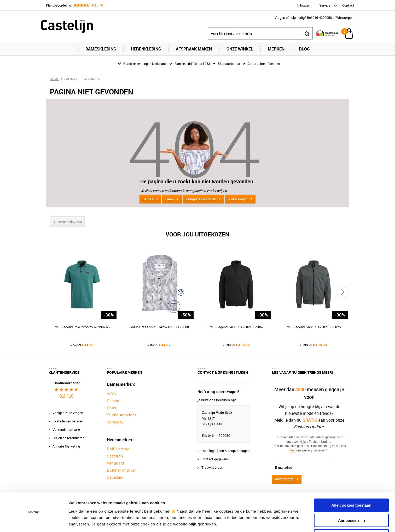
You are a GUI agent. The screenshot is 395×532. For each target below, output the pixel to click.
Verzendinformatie (66, 429)
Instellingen (80, 522)
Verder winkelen (70, 222)
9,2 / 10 (66, 396)
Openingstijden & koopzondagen (225, 451)
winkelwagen (238, 199)
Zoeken (307, 34)
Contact (348, 5)
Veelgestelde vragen (201, 199)
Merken (276, 49)
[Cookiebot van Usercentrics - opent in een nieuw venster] (34, 522)
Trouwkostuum (213, 467)
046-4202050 (322, 18)
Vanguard (115, 463)
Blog (304, 49)
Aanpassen (352, 503)
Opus (112, 408)
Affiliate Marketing (66, 446)
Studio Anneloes (122, 415)
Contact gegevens (215, 459)
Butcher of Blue (121, 470)
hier (293, 450)
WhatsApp (344, 18)
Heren (169, 199)
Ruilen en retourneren (68, 438)
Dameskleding (101, 49)
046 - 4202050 (219, 435)
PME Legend (118, 449)
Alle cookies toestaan (351, 488)
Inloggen (304, 5)
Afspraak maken (194, 49)
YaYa (111, 394)
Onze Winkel (240, 49)
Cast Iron (115, 456)
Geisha (113, 401)
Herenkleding (146, 49)
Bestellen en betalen (68, 421)
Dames (148, 199)
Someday (115, 422)
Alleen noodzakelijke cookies (351, 519)
